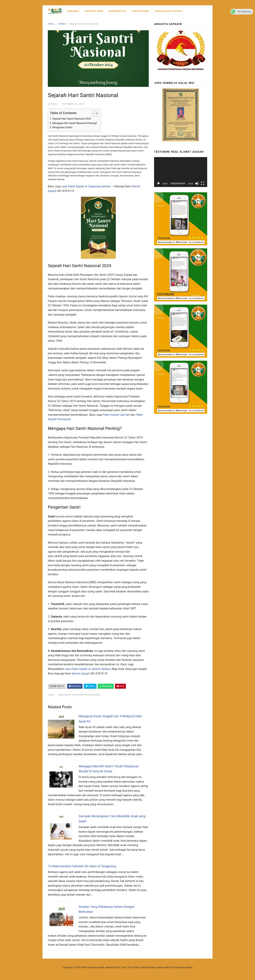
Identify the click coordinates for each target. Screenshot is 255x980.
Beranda (73, 11)
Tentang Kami (94, 11)
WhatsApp (106, 686)
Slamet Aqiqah (80, 674)
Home (51, 24)
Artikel (62, 24)
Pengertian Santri (62, 127)
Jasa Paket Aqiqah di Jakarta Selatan (88, 669)
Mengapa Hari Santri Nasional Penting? (75, 123)
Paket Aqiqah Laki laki (116, 415)
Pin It (120, 686)
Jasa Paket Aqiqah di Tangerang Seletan (86, 186)
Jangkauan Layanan (169, 11)
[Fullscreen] (203, 183)
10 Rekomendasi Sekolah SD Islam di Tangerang (82, 866)
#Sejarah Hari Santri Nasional (80, 695)
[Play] (159, 183)
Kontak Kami (140, 11)
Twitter (90, 686)
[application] (181, 172)
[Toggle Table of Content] (93, 114)
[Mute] (197, 183)
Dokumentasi (117, 11)
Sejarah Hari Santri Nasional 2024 (72, 119)
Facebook (75, 686)
